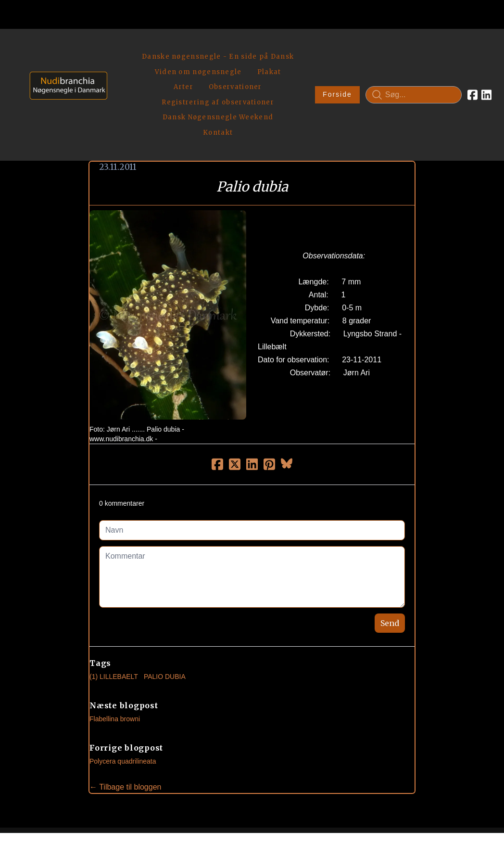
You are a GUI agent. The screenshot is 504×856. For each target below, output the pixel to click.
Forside (311, 61)
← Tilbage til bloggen (125, 719)
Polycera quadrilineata (123, 693)
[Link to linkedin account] (460, 61)
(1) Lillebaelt (114, 609)
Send (390, 555)
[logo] (65, 60)
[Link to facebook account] (447, 61)
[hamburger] (119, 47)
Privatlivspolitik (344, 815)
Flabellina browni (115, 651)
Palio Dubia (165, 609)
